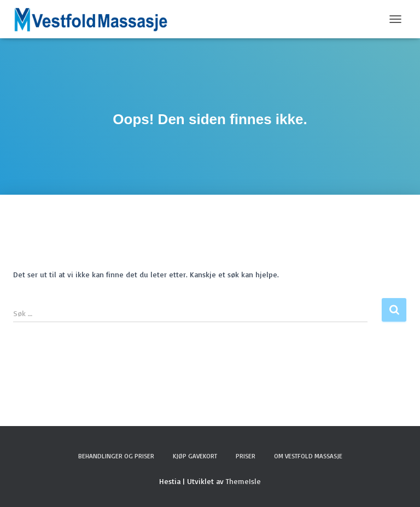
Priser (246, 456)
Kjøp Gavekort (195, 456)
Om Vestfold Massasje (308, 456)
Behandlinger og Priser (116, 456)
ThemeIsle (243, 481)
